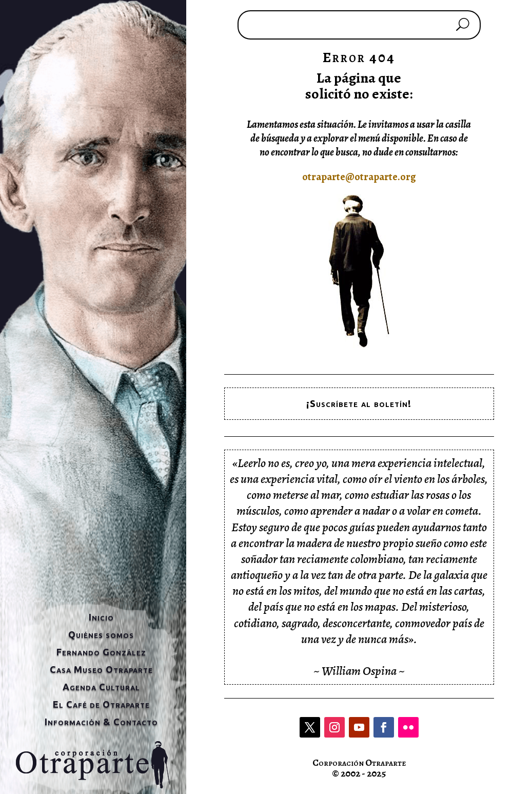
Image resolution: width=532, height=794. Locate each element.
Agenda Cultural (101, 687)
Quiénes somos (101, 634)
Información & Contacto (101, 722)
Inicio (101, 617)
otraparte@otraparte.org (359, 177)
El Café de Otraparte (101, 704)
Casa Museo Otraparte (101, 669)
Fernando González (101, 652)
